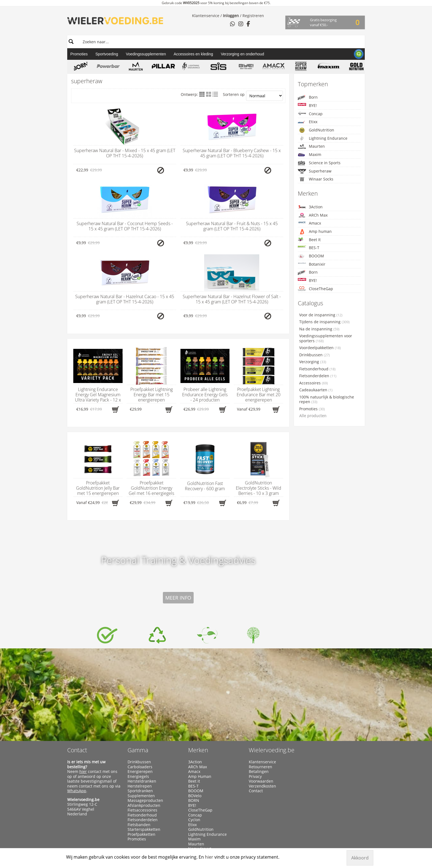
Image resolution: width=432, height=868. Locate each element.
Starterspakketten (144, 756)
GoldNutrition (316, 130)
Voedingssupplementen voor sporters (326, 338)
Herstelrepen (140, 713)
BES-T (309, 248)
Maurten (311, 146)
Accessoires (314, 383)
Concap (310, 114)
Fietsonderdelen (318, 376)
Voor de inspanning (321, 315)
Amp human (315, 232)
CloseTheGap (315, 289)
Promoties (79, 54)
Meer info (178, 525)
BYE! (307, 105)
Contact (77, 677)
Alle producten (313, 416)
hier (83, 698)
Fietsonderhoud (317, 369)
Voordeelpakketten (320, 348)
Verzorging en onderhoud (242, 54)
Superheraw (315, 171)
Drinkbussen (314, 355)
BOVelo (195, 723)
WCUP (194, 810)
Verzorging (313, 362)
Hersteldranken (142, 708)
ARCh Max (313, 215)
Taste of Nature (202, 805)
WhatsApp (77, 718)
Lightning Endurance (323, 138)
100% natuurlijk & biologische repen (327, 400)
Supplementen (141, 723)
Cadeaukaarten (316, 390)
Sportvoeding (107, 54)
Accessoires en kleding (193, 54)
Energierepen (140, 699)
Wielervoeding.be (272, 677)
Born (308, 97)
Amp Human (200, 703)
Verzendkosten (262, 713)
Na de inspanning (319, 329)
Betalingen (259, 699)
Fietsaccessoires (142, 737)
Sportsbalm (199, 795)
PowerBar (197, 781)
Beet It (309, 240)
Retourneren (260, 694)
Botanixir (312, 264)
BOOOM (311, 256)
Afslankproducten (144, 732)
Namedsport (200, 776)
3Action (310, 207)
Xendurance (199, 819)
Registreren (253, 16)
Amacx (309, 223)
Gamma (138, 677)
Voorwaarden (261, 708)
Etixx (308, 122)
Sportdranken (140, 718)
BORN (194, 727)
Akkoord (360, 858)
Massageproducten (145, 727)
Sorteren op (253, 96)
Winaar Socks (316, 179)
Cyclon (194, 747)
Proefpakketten (141, 761)
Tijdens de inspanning (324, 322)
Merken (198, 677)
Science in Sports (319, 163)
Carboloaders (140, 694)
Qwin (193, 785)
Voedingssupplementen (146, 54)
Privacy (255, 703)
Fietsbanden (139, 752)
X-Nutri (195, 824)
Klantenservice (206, 16)
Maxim (310, 155)
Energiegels (138, 703)
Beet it (194, 708)
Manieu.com (355, 836)
